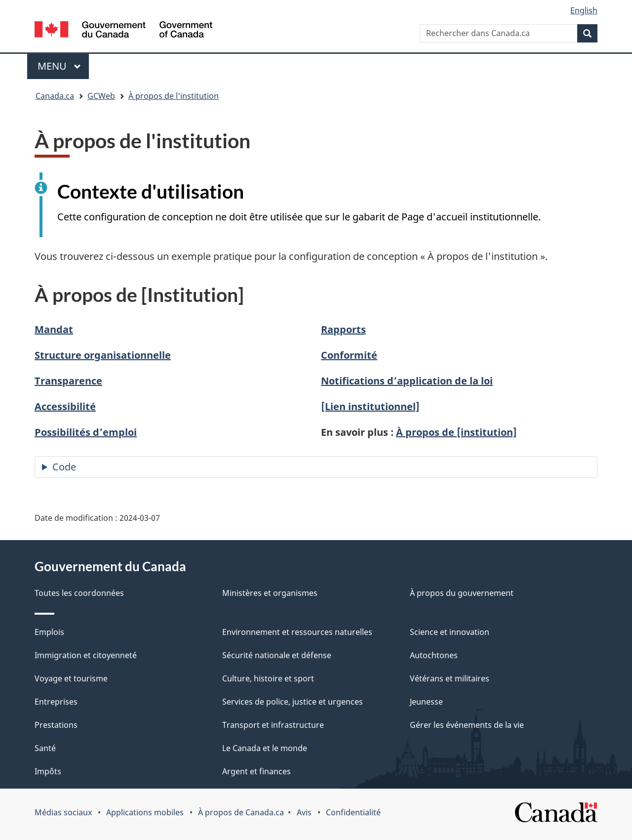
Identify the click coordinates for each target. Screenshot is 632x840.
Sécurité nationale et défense (277, 655)
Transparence (68, 381)
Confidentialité (353, 812)
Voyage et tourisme (71, 678)
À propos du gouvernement (462, 593)
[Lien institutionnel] (370, 406)
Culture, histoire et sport (268, 678)
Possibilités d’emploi (86, 432)
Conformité (349, 355)
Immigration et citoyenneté (86, 655)
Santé (45, 748)
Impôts (48, 771)
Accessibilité (65, 406)
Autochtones (434, 655)
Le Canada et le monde (265, 748)
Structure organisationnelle (103, 355)
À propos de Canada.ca (241, 812)
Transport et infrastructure (273, 725)
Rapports (343, 329)
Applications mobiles (145, 812)
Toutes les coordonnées (79, 593)
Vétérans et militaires (450, 678)
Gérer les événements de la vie (467, 725)
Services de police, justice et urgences (293, 702)
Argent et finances (257, 771)
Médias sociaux (63, 812)
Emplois (49, 632)
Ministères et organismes (270, 593)
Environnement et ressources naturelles (297, 632)
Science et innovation (450, 632)
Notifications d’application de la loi (407, 381)
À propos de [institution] (456, 432)
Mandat (54, 329)
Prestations (56, 725)
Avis (304, 812)
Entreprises (56, 702)
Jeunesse (426, 702)
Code (64, 467)
